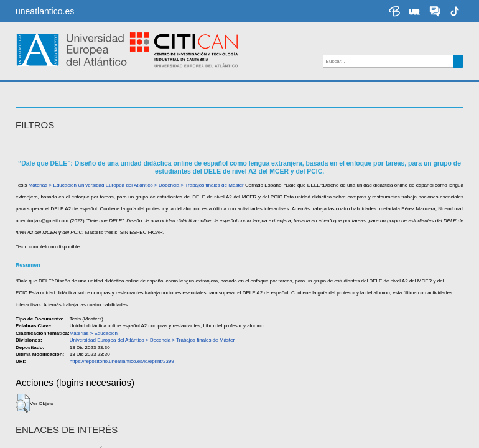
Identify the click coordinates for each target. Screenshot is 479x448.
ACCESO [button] (35, 154)
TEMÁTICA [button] (39, 133)
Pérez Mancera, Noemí (58, 305)
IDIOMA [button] (32, 174)
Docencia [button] (40, 113)
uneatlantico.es (45, 11)
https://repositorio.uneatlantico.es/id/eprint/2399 (119, 385)
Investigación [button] (52, 93)
